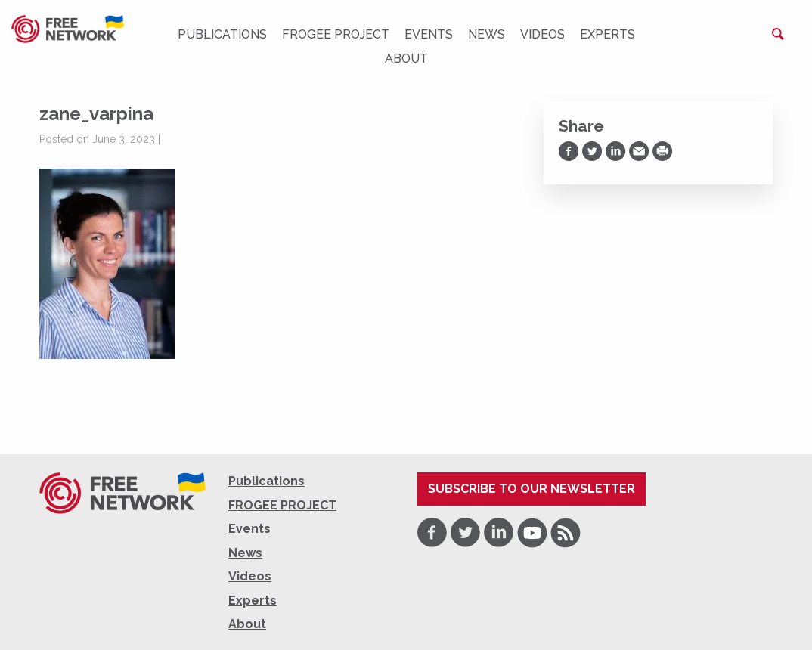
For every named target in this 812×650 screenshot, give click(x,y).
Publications (222, 34)
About (406, 59)
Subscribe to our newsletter (532, 489)
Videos (542, 34)
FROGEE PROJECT (336, 34)
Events (429, 34)
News (487, 34)
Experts (607, 34)
